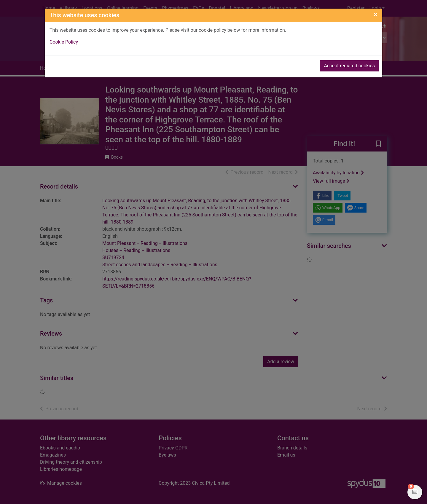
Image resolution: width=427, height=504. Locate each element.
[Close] (376, 15)
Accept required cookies (349, 66)
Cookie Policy (64, 42)
